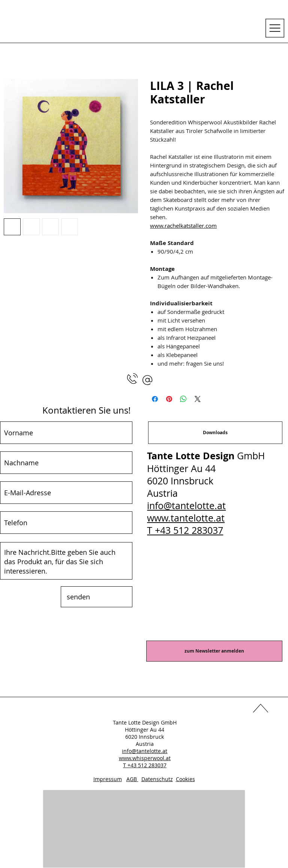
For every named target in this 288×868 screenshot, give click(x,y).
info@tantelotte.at (186, 506)
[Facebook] (130, 710)
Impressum (108, 779)
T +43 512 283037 (185, 530)
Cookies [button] (185, 779)
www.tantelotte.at (186, 518)
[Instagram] (172, 710)
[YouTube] (115, 710)
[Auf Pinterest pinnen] (169, 399)
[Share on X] (198, 399)
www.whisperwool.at (145, 758)
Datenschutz (157, 779)
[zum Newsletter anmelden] (214, 651)
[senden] (97, 597)
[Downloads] (215, 433)
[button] (147, 380)
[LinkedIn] (144, 710)
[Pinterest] (158, 710)
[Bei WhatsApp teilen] (183, 399)
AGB (132, 779)
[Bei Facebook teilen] (155, 399)
